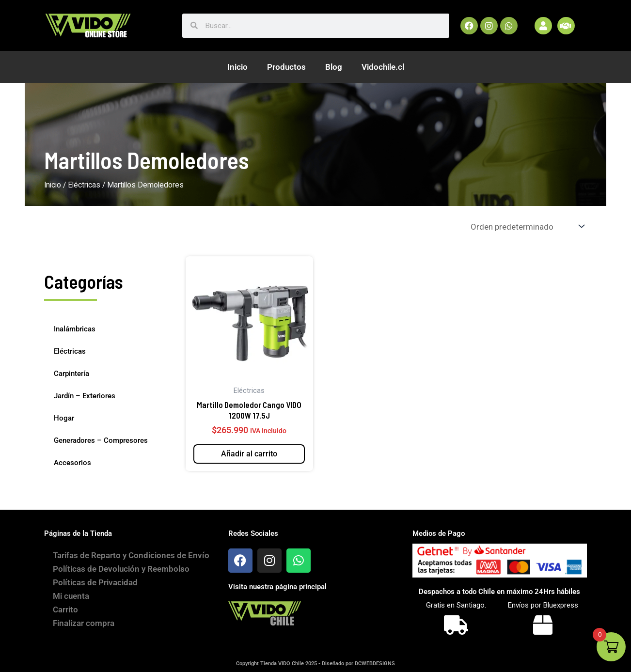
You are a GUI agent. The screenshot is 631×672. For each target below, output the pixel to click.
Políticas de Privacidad (96, 592)
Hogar (64, 418)
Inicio (237, 67)
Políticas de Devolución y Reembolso (122, 578)
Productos (286, 67)
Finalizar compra (85, 633)
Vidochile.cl (383, 67)
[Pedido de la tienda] (527, 227)
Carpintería (71, 374)
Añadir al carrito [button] (249, 454)
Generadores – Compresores (101, 440)
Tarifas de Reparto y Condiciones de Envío (120, 560)
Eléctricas (84, 185)
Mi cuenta (72, 606)
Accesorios (72, 463)
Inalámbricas (75, 329)
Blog (334, 67)
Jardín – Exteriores (85, 396)
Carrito (66, 619)
